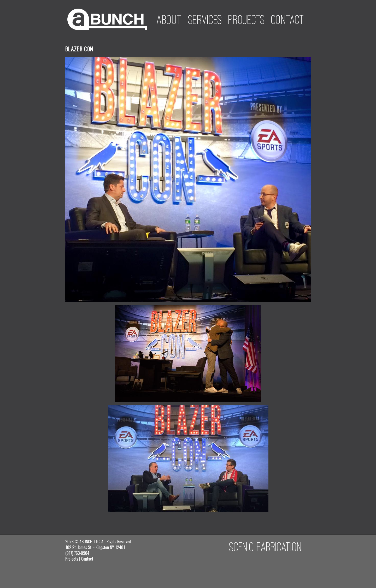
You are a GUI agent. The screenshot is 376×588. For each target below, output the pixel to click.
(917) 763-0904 (77, 553)
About (169, 20)
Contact (288, 20)
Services (205, 20)
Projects (247, 20)
